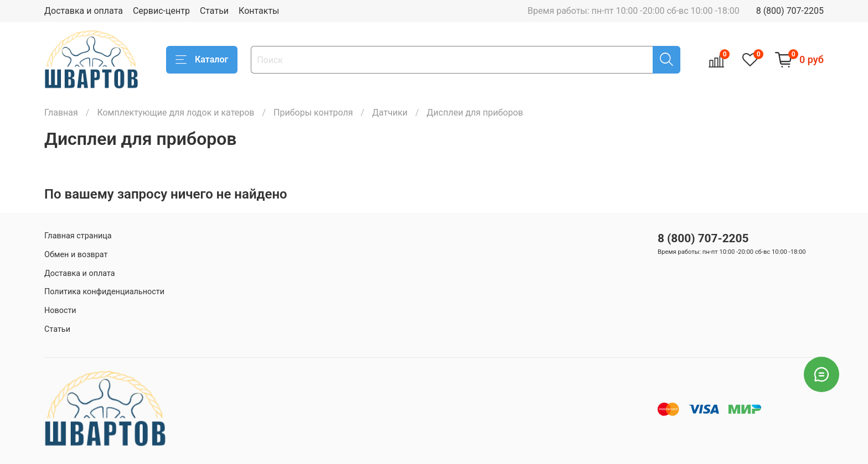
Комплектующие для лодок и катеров (175, 113)
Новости (60, 311)
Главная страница (78, 236)
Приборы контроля (313, 113)
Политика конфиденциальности (104, 292)
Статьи (214, 11)
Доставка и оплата (84, 11)
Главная (61, 113)
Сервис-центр (161, 11)
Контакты (259, 11)
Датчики (390, 113)
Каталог (202, 60)
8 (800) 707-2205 (790, 11)
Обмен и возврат (76, 255)
